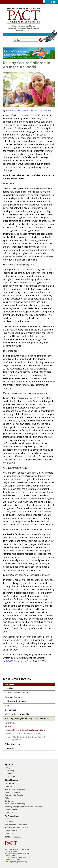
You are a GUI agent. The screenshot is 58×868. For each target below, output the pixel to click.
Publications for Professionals (16, 825)
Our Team (8, 774)
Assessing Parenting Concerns (16, 827)
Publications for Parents (14, 795)
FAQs (7, 798)
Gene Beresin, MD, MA (40, 110)
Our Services (10, 801)
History (7, 768)
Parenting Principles (12, 792)
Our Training (9, 771)
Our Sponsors (10, 776)
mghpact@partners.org (19, 862)
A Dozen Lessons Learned (15, 789)
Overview (8, 786)
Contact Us (9, 812)
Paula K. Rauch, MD (16, 110)
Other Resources (11, 810)
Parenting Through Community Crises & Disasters (23, 807)
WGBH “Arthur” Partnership (15, 804)
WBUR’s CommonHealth (18, 661)
